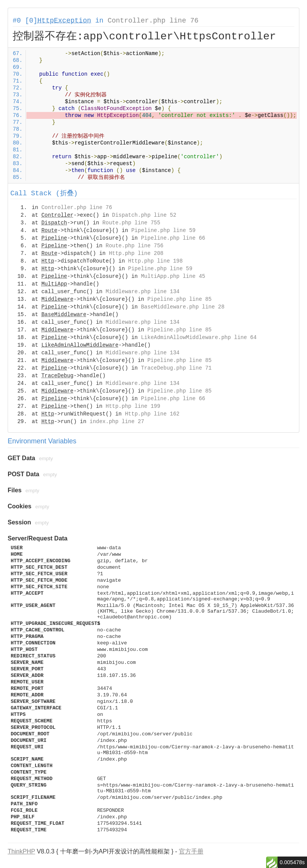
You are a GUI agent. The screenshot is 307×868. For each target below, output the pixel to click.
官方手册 (191, 851)
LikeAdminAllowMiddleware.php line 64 (199, 337)
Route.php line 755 (131, 223)
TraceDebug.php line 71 (176, 368)
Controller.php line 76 (153, 21)
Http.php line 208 (136, 253)
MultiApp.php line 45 (173, 276)
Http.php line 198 (155, 261)
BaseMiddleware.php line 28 (183, 307)
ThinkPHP (21, 851)
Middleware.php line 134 (142, 292)
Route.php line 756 (134, 246)
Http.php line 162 (152, 414)
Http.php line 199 (133, 406)
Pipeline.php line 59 (163, 230)
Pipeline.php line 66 (173, 238)
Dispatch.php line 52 (144, 215)
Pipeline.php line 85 (179, 299)
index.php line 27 (117, 422)
